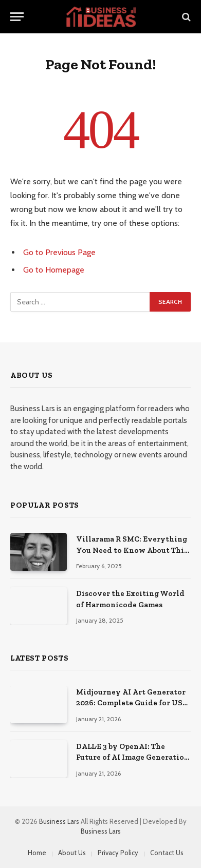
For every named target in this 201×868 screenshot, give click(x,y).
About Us (72, 853)
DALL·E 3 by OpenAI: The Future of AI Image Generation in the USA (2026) (133, 757)
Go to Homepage (54, 270)
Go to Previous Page (59, 252)
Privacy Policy (118, 853)
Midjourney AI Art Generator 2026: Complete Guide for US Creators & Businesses (131, 703)
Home (37, 853)
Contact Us (167, 853)
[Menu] (17, 17)
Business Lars (59, 821)
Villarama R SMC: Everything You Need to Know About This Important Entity (132, 550)
